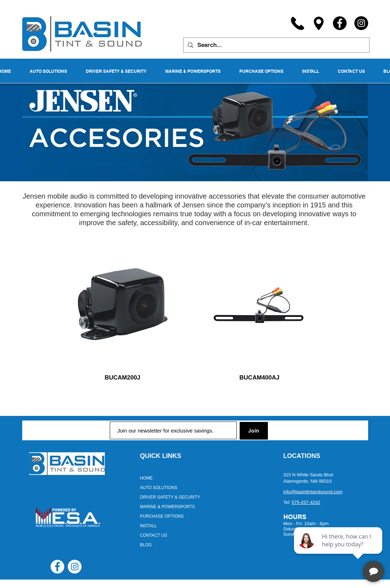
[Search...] (276, 45)
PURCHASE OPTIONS (162, 516)
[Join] (254, 431)
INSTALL (149, 526)
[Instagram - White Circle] (75, 567)
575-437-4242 (306, 502)
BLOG (146, 545)
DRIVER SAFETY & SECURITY (170, 497)
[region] (122, 308)
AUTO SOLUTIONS (159, 488)
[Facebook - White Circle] (57, 567)
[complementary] (339, 549)
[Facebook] (340, 23)
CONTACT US (154, 535)
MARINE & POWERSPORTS (168, 507)
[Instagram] (361, 23)
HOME (146, 478)
